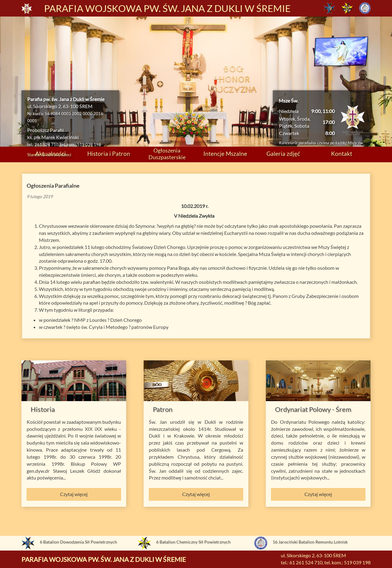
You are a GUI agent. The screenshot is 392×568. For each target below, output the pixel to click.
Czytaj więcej (74, 494)
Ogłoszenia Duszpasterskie (167, 154)
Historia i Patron (109, 154)
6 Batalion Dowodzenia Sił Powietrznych (78, 542)
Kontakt (342, 154)
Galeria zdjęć (283, 154)
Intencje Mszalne (225, 154)
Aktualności (51, 154)
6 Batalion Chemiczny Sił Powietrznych (193, 542)
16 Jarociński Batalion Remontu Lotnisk (310, 542)
